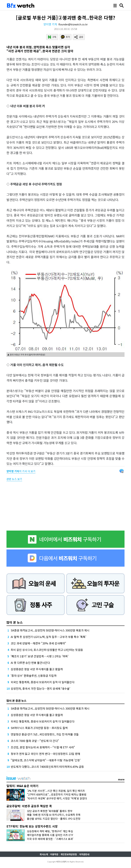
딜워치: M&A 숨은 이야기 (22, 786)
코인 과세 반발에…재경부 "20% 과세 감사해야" (38, 643)
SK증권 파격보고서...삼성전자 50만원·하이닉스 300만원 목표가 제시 (50, 630)
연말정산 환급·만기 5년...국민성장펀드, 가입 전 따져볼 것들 (45, 734)
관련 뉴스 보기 (14, 479)
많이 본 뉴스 (15, 622)
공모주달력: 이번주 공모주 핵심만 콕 (29, 806)
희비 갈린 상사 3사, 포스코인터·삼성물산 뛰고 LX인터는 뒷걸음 (47, 650)
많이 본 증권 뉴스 (16, 701)
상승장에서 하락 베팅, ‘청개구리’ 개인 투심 (50, 831)
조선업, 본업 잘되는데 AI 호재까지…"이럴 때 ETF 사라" (43, 747)
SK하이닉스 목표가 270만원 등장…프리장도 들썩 (39, 728)
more (121, 779)
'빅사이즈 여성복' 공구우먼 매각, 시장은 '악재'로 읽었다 (57, 798)
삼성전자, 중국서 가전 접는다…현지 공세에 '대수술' (40, 688)
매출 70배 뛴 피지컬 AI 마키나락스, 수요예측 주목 (54, 815)
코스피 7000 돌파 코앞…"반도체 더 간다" (35, 741)
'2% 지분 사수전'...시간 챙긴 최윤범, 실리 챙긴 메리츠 (56, 791)
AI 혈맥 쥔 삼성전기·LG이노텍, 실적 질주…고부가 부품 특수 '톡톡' (48, 637)
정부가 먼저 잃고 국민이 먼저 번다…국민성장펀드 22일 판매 (45, 754)
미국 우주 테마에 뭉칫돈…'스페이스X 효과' (50, 839)
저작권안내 (84, 854)
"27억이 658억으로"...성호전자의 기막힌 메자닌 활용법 (57, 794)
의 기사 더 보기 (21, 471)
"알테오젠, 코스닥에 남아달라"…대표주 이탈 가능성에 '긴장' (46, 760)
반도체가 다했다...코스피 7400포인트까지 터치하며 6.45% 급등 (47, 767)
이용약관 (54, 854)
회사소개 (44, 854)
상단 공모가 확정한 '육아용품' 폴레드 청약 (50, 811)
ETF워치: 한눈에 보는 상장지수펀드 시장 (32, 826)
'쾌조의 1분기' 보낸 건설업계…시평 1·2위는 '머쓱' (40, 656)
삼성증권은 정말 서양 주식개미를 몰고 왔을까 (37, 669)
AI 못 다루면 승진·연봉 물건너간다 (30, 663)
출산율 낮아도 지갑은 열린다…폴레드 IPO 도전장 (54, 819)
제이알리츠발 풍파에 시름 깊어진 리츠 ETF (50, 835)
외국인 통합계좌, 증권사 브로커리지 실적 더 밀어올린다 (43, 682)
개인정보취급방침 (69, 854)
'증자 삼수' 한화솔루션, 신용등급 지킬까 (34, 676)
